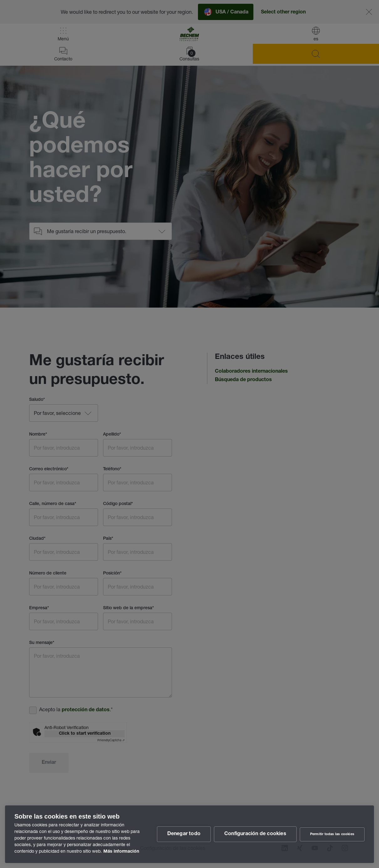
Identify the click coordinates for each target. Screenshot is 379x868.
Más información (121, 852)
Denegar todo (184, 834)
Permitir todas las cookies (332, 834)
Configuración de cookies (255, 834)
